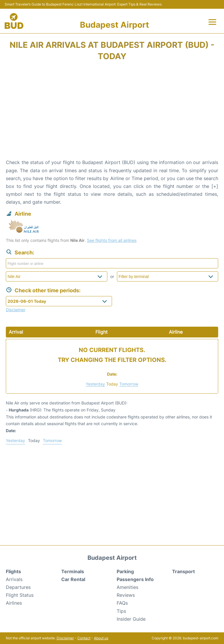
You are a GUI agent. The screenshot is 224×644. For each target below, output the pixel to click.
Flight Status (20, 595)
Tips (121, 611)
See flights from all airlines (112, 240)
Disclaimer (65, 638)
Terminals (73, 571)
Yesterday (95, 384)
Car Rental (73, 579)
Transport (183, 571)
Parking (125, 571)
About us (101, 638)
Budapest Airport (114, 25)
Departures (18, 587)
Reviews (126, 595)
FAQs (122, 603)
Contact (84, 638)
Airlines (14, 603)
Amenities (127, 587)
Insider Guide (131, 619)
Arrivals (14, 579)
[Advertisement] (112, 112)
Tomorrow (129, 384)
